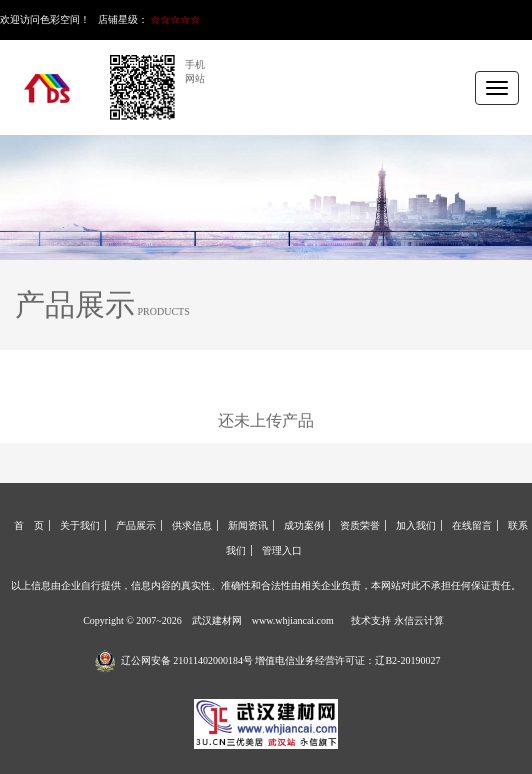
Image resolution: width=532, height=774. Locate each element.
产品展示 (136, 525)
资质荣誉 (360, 525)
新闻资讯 (248, 525)
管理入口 (282, 550)
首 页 (29, 525)
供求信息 (192, 525)
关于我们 (80, 525)
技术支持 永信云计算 (397, 620)
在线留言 (472, 525)
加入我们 (416, 525)
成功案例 (304, 525)
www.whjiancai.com (293, 620)
